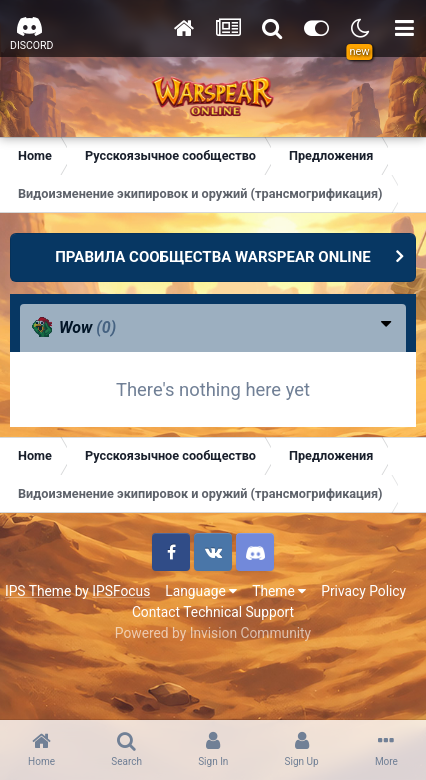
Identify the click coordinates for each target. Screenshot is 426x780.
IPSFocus (121, 591)
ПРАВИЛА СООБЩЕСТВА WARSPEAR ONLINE (213, 257)
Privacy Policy (363, 591)
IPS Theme (38, 591)
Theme (279, 591)
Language (201, 591)
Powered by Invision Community (213, 633)
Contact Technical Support (213, 612)
